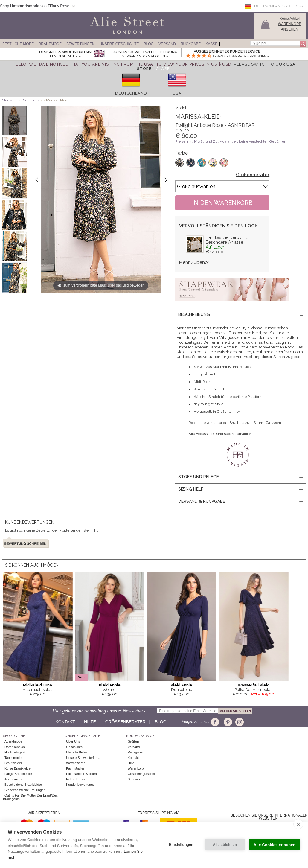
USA (177, 93)
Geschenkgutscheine (143, 774)
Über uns (73, 741)
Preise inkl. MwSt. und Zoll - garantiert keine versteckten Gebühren (231, 141)
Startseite (10, 100)
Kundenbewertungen (81, 785)
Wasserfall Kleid (254, 685)
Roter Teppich (15, 747)
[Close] (163, 69)
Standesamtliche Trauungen (25, 790)
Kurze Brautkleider (18, 768)
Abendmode (13, 741)
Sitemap (134, 779)
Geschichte (74, 747)
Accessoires (13, 779)
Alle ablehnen (225, 845)
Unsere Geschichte (119, 44)
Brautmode (50, 44)
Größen (133, 741)
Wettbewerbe (76, 763)
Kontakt (65, 722)
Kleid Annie (110, 685)
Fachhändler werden (81, 774)
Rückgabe (191, 44)
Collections (31, 100)
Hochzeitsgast (15, 752)
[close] (298, 824)
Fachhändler (75, 768)
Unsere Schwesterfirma (83, 758)
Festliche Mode (18, 44)
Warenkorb (136, 768)
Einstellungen (181, 845)
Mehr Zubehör (194, 262)
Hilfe (90, 722)
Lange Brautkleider (18, 774)
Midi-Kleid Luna (38, 685)
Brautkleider (13, 763)
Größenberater (253, 175)
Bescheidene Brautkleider (23, 785)
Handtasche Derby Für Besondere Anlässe (227, 240)
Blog (149, 44)
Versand (167, 44)
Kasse (211, 44)
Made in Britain (77, 752)
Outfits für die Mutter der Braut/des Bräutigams (30, 797)
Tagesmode (13, 758)
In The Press (75, 779)
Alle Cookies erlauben (275, 845)
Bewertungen (80, 44)
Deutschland (131, 93)
